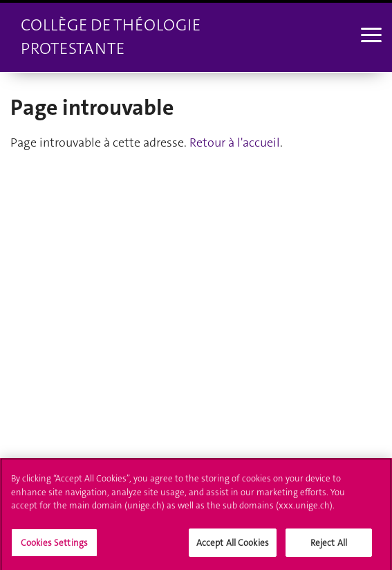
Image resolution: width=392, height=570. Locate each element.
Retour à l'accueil (235, 142)
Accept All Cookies (233, 546)
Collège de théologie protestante (111, 37)
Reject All (329, 546)
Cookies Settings (54, 546)
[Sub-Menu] (370, 37)
